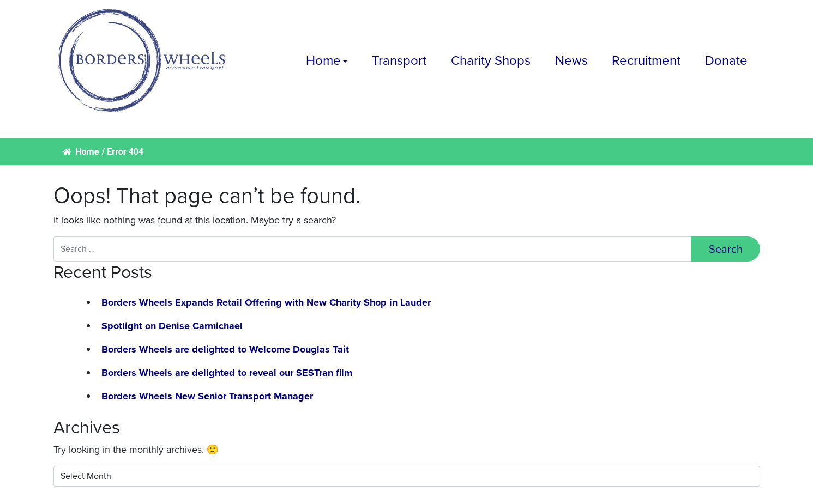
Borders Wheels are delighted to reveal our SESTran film (227, 373)
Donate (726, 60)
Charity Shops (491, 60)
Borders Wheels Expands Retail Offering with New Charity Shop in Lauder (266, 302)
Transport (399, 60)
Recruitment (646, 60)
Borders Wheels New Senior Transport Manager (207, 396)
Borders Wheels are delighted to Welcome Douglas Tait (225, 349)
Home (323, 60)
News (571, 60)
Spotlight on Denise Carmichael (172, 326)
